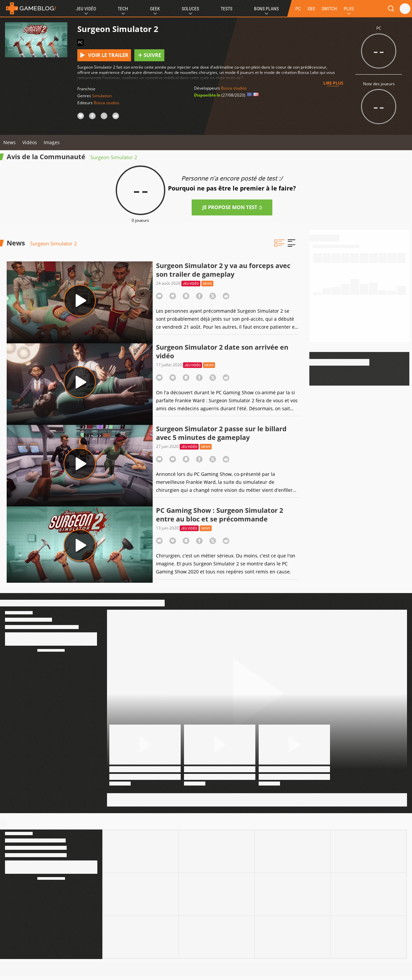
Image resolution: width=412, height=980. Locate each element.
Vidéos (30, 142)
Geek (155, 9)
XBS (311, 9)
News (9, 142)
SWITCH (329, 9)
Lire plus (333, 83)
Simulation (102, 96)
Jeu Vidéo (86, 9)
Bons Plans (266, 9)
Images (52, 142)
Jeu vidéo (191, 284)
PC (298, 9)
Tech (123, 9)
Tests (226, 9)
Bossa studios (106, 103)
